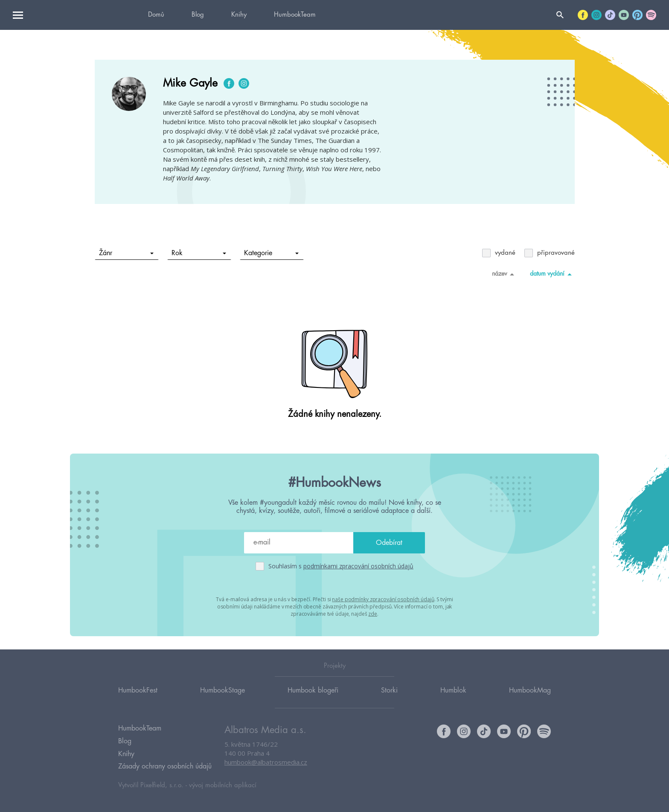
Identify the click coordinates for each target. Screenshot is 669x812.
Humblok (453, 691)
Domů (156, 15)
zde (373, 614)
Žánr (126, 253)
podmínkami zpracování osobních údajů (358, 566)
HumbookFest (138, 691)
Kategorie (271, 253)
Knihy (239, 15)
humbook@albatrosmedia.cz (266, 763)
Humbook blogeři (313, 691)
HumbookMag (530, 691)
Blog (198, 15)
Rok (199, 253)
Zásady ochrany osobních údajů (165, 766)
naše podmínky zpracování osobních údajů (383, 599)
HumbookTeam (295, 15)
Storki (389, 691)
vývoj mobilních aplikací (223, 785)
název (505, 274)
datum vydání (552, 274)
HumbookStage (223, 691)
